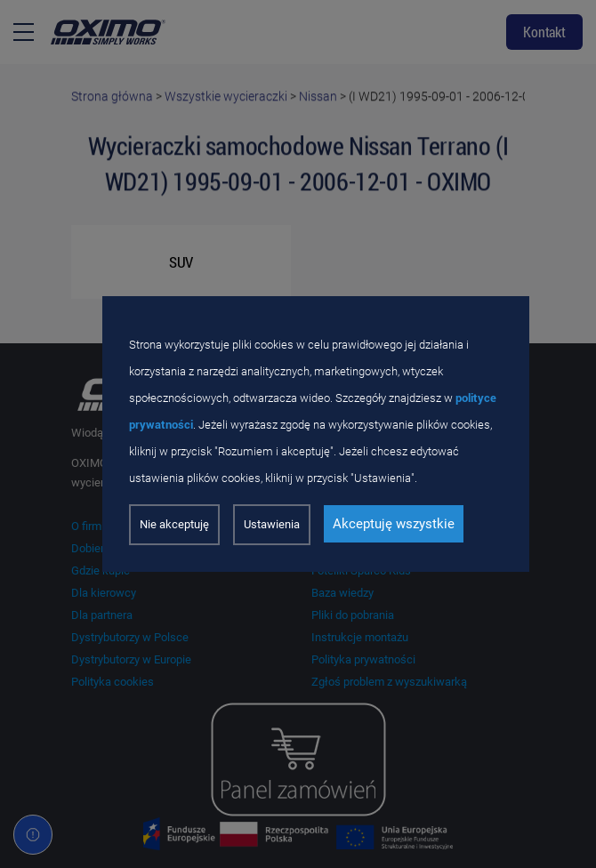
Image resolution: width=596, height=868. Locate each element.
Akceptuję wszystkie (394, 524)
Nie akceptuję (174, 524)
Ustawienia (272, 524)
